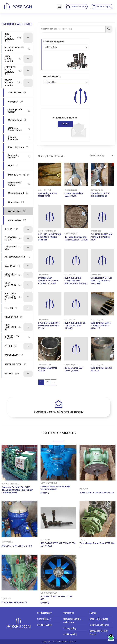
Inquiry (65, 124)
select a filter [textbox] (51, 47)
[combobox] (66, 47)
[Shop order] (101, 155)
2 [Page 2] (47, 382)
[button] (59, 7)
